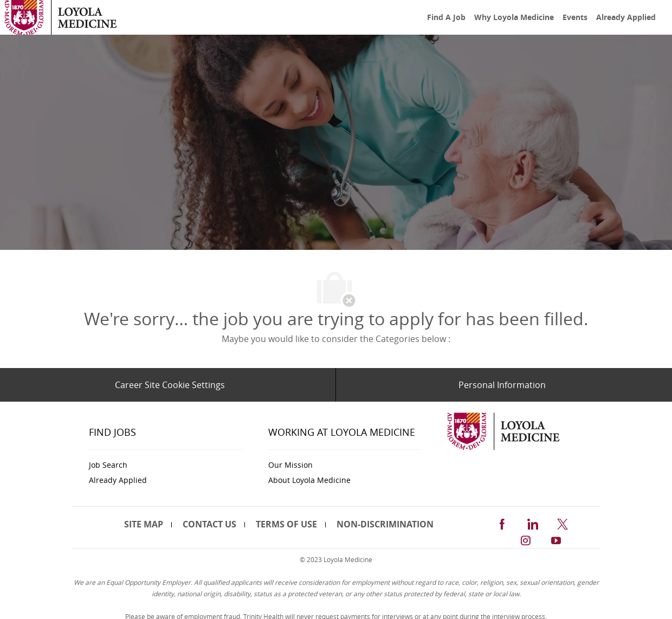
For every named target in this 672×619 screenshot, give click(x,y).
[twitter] (563, 522)
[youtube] (556, 539)
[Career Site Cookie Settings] (170, 385)
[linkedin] (532, 522)
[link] (60, 18)
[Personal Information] (502, 385)
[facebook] (502, 522)
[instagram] (526, 539)
